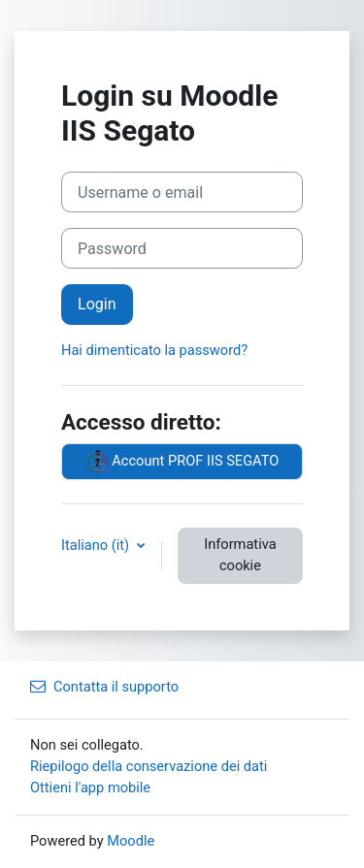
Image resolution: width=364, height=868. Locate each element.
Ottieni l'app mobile (90, 788)
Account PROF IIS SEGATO (182, 462)
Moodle (131, 841)
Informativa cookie (240, 555)
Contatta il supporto (104, 687)
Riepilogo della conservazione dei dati (149, 766)
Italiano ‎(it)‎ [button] (97, 545)
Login (97, 304)
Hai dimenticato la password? (154, 350)
